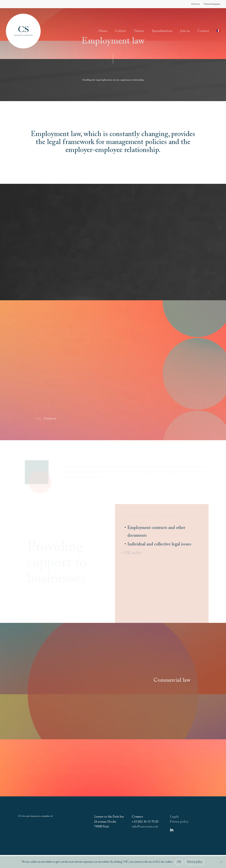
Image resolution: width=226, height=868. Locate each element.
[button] (46, 419)
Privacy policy (179, 822)
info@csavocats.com (145, 827)
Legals (174, 817)
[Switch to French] (218, 31)
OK (179, 862)
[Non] (221, 862)
